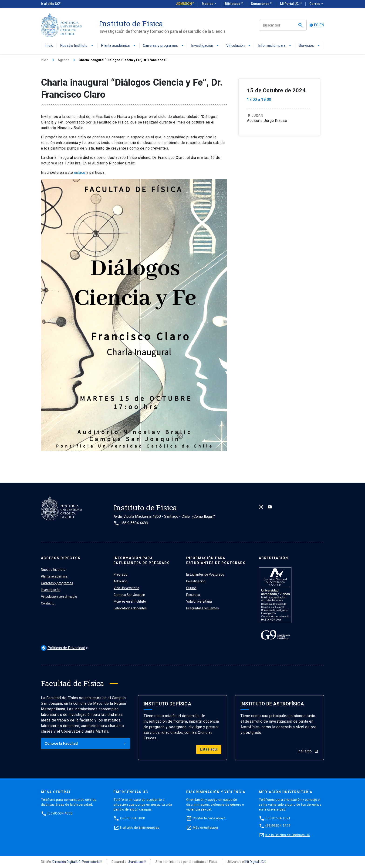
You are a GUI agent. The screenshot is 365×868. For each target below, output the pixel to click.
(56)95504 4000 (60, 813)
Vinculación (239, 46)
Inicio (49, 46)
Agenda (64, 60)
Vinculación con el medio (59, 597)
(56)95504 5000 (133, 818)
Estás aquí (209, 749)
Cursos (191, 588)
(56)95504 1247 (278, 826)
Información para (275, 46)
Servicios (310, 46)
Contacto (48, 603)
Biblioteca (233, 4)
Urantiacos (136, 862)
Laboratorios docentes (130, 608)
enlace (79, 172)
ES (316, 25)
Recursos (193, 595)
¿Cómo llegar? (203, 516)
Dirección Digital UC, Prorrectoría (76, 862)
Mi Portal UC (290, 4)
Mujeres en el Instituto (130, 601)
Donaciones (260, 4)
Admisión (184, 4)
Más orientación (205, 828)
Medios (210, 4)
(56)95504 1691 (278, 818)
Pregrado (120, 574)
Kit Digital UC (255, 862)
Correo (317, 4)
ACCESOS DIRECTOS (61, 558)
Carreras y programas (164, 46)
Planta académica (119, 46)
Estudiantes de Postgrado (205, 574)
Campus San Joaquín (129, 595)
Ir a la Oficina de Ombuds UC (288, 835)
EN (322, 25)
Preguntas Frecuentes (203, 608)
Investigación (205, 46)
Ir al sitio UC (50, 4)
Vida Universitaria (126, 588)
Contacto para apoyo (209, 818)
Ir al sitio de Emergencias (140, 828)
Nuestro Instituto (77, 46)
